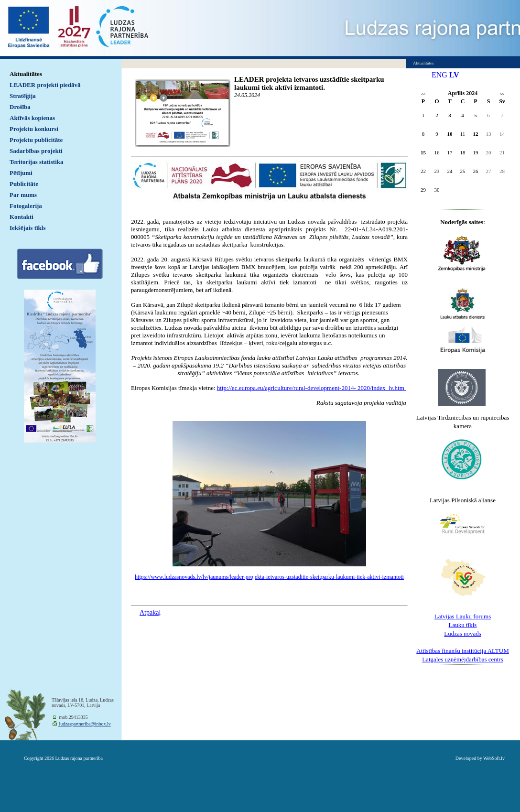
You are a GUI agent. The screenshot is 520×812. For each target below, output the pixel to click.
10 (450, 134)
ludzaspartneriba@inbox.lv (84, 724)
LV (454, 75)
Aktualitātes (26, 74)
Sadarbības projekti (36, 151)
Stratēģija (23, 96)
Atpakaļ (150, 612)
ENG (439, 75)
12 (476, 134)
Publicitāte (24, 184)
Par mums (23, 195)
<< (423, 94)
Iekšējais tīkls (27, 228)
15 (423, 152)
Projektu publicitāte (36, 140)
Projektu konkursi (34, 129)
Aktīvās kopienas (32, 118)
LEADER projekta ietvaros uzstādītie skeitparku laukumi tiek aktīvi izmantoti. (309, 83)
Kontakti (22, 217)
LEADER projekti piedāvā (45, 85)
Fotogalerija (26, 206)
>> (502, 94)
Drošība (20, 107)
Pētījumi (21, 173)
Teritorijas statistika (37, 162)
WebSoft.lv (494, 758)
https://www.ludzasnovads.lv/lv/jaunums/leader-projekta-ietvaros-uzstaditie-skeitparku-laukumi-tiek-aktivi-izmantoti (269, 577)
